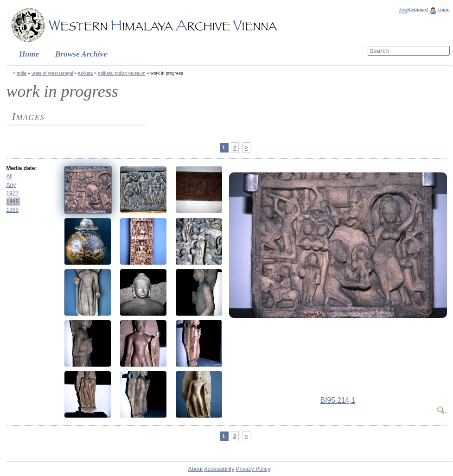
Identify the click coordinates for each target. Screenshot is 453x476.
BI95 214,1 (338, 400)
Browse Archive (81, 54)
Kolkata (85, 73)
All (10, 177)
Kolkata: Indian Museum (122, 73)
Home (29, 54)
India (22, 73)
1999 (13, 210)
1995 (13, 202)
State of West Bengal (52, 73)
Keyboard (417, 10)
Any (11, 185)
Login (443, 10)
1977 (13, 193)
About (195, 469)
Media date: (22, 168)
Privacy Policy (253, 469)
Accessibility (219, 469)
